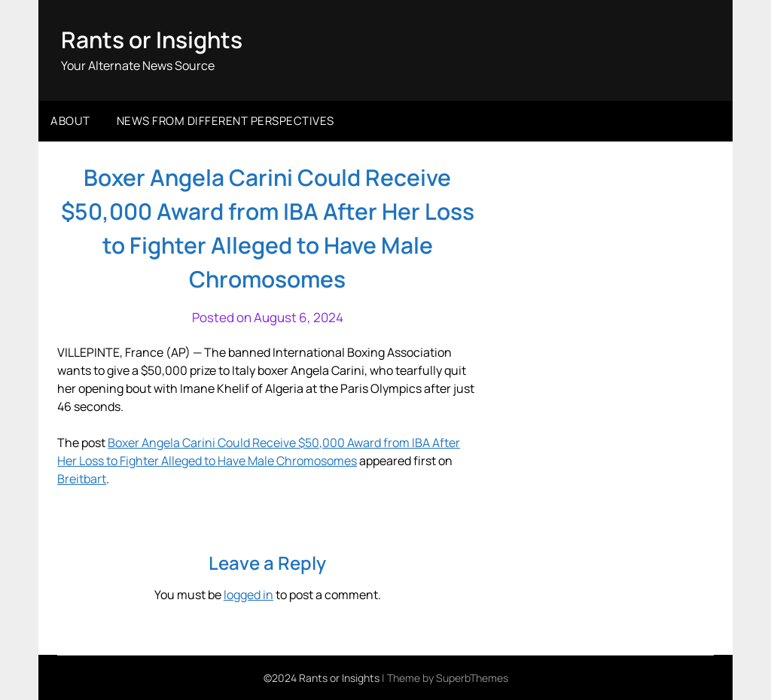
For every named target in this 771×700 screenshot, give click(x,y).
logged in (248, 595)
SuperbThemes (472, 678)
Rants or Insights (152, 40)
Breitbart (82, 479)
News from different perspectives (226, 121)
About (70, 121)
